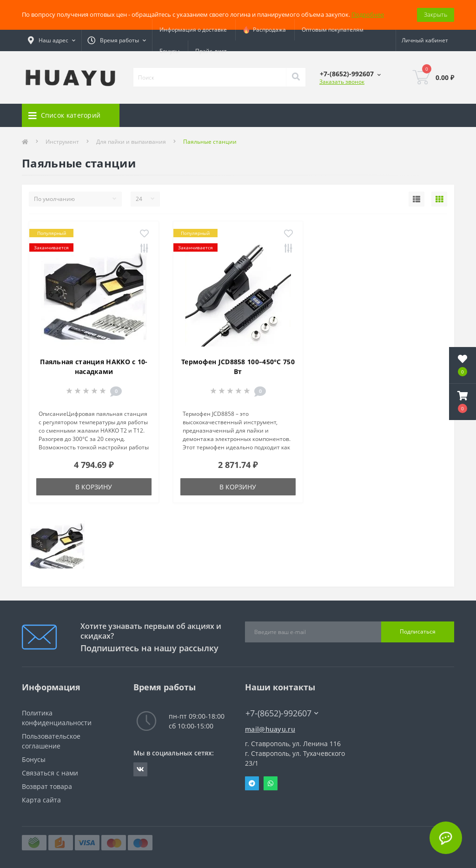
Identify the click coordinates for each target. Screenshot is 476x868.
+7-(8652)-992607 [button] (282, 713)
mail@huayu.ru (270, 729)
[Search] (296, 77)
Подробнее (368, 14)
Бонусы (169, 51)
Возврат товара (47, 786)
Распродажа (264, 30)
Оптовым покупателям (333, 30)
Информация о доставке (193, 30)
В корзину (94, 487)
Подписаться (418, 631)
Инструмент (62, 142)
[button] (463, 402)
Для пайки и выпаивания (131, 142)
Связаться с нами (50, 773)
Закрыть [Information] (436, 14)
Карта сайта (41, 800)
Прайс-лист (211, 51)
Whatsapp (271, 783)
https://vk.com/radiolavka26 (140, 769)
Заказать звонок (342, 82)
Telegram (252, 783)
